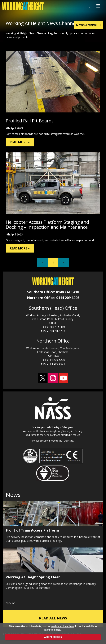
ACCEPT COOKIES (53, 637)
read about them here (62, 626)
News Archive (88, 25)
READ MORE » (20, 142)
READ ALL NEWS (53, 618)
